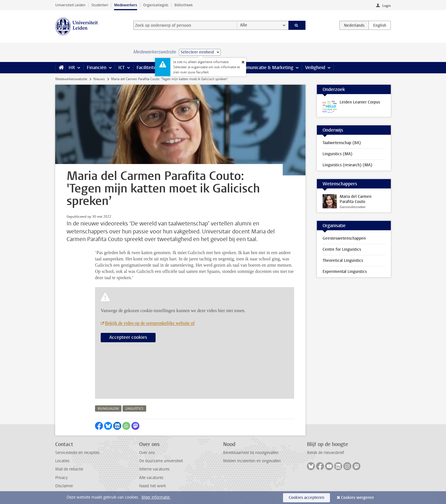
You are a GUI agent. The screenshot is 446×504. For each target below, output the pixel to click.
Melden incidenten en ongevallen (252, 461)
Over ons (147, 453)
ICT (121, 68)
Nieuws (99, 79)
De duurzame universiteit (161, 461)
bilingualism (108, 409)
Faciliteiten (148, 68)
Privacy (61, 478)
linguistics (134, 409)
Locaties (62, 461)
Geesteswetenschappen (344, 238)
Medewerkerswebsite (71, 79)
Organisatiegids (156, 5)
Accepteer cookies (128, 337)
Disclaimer (64, 486)
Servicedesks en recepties (77, 453)
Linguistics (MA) (337, 154)
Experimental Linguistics (345, 272)
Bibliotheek (184, 5)
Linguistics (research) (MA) (347, 165)
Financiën (97, 68)
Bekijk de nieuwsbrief (326, 453)
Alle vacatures (151, 478)
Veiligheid (315, 68)
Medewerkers (126, 5)
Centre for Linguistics (342, 249)
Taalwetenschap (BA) (342, 143)
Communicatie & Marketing (266, 68)
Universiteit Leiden (70, 5)
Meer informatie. (156, 497)
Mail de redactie (69, 469)
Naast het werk (152, 486)
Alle (244, 25)
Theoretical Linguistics (343, 261)
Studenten (100, 5)
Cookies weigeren (357, 498)
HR (72, 68)
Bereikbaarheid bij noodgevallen (251, 453)
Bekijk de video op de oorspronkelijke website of (150, 323)
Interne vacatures (154, 469)
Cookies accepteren (306, 498)
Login (387, 6)
